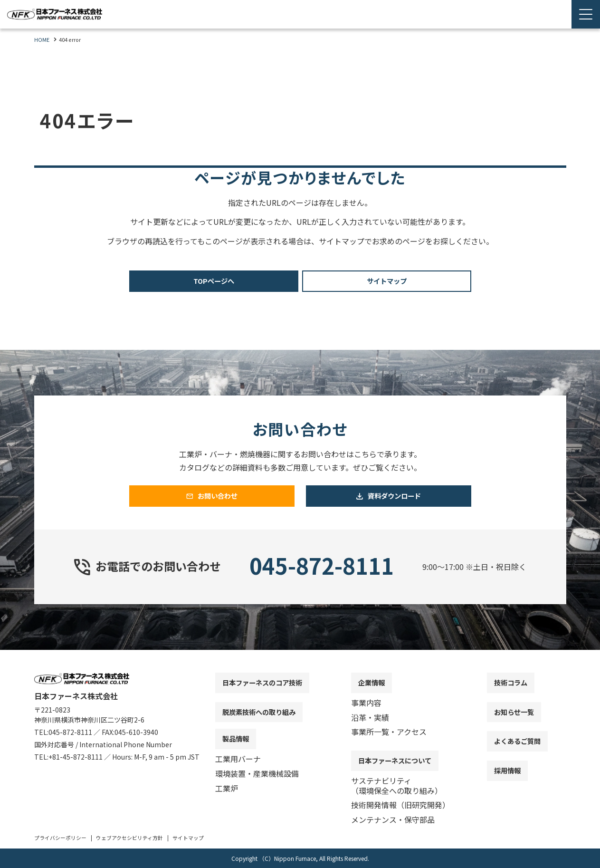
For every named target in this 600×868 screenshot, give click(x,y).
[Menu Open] (586, 14)
